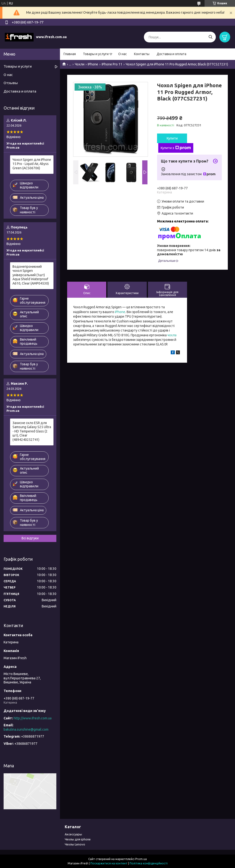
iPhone (120, 312)
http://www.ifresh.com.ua (33, 718)
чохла (172, 335)
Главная (70, 54)
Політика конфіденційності (149, 863)
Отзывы (11, 83)
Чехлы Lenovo (75, 844)
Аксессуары (73, 834)
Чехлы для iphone (78, 839)
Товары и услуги (96, 54)
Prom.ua (141, 859)
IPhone (93, 64)
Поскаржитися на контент (109, 863)
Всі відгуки (30, 538)
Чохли (80, 64)
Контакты (142, 54)
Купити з (176, 148)
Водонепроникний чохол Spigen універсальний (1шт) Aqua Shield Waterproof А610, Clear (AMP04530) (31, 275)
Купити (172, 138)
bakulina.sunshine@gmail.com (26, 729)
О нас (123, 54)
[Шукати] (210, 37)
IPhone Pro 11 (112, 64)
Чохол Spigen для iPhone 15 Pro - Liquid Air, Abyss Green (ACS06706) (32, 164)
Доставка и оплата (171, 54)
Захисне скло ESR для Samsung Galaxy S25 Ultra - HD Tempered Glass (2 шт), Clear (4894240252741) (32, 431)
